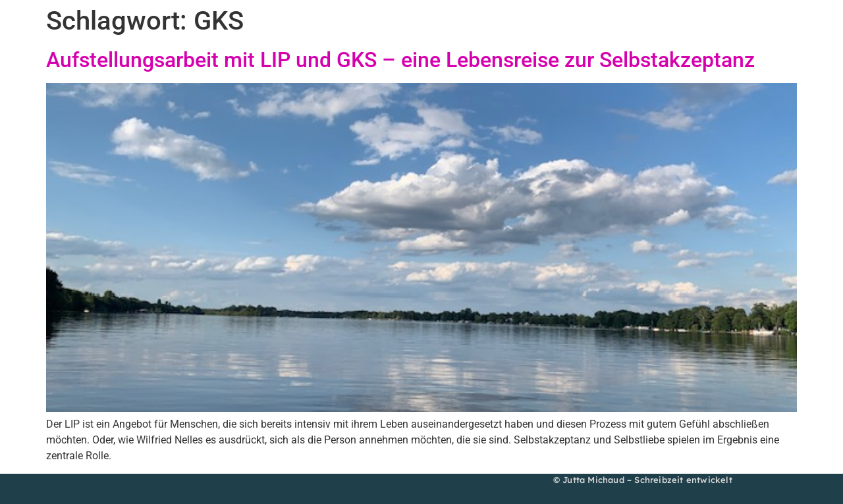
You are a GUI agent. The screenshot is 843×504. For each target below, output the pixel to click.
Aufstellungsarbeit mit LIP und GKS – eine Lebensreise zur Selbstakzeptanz (400, 60)
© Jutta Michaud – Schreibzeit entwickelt (643, 480)
